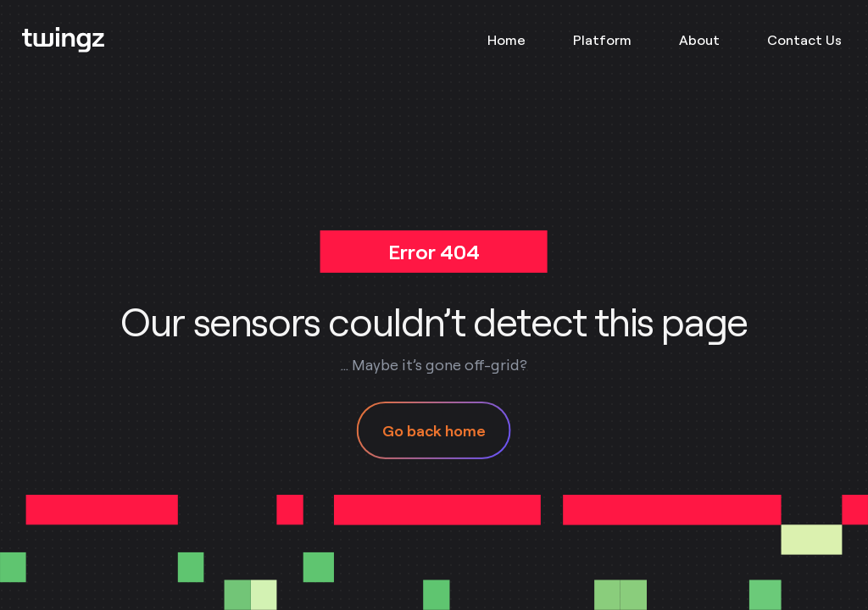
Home (506, 40)
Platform (602, 40)
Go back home (434, 430)
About (699, 40)
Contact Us (804, 40)
